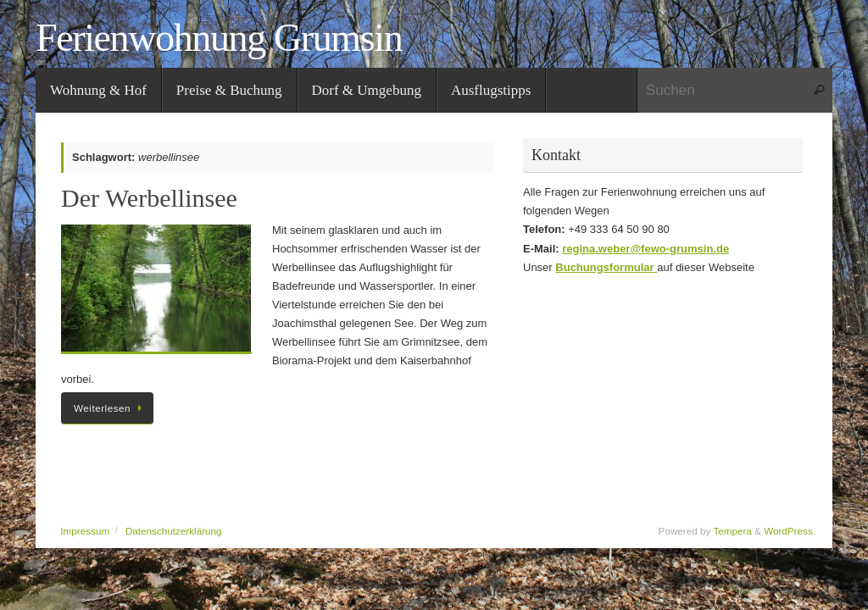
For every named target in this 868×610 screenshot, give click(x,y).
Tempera (732, 531)
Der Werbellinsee (149, 198)
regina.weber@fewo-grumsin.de (645, 249)
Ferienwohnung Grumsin (219, 38)
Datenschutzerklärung (174, 531)
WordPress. (790, 531)
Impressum (85, 531)
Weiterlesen (110, 408)
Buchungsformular (606, 267)
